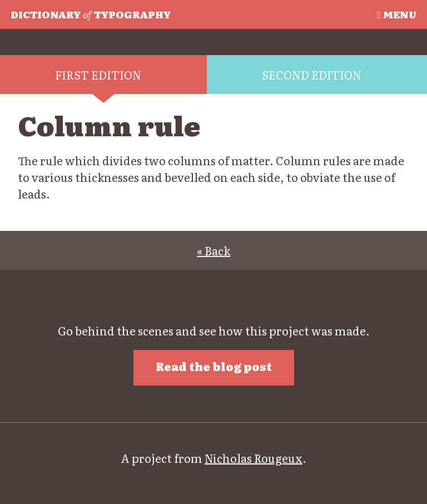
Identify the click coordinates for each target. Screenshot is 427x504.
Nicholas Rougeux (254, 458)
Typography (91, 14)
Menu (396, 14)
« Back (213, 250)
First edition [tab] (98, 75)
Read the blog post (214, 366)
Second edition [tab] (312, 75)
